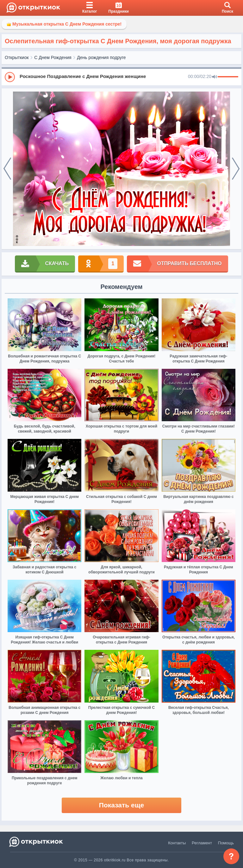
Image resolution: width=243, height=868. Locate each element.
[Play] (10, 77)
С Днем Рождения (53, 57)
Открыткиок (17, 57)
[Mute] (215, 77)
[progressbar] (228, 77)
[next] (236, 169)
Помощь (226, 843)
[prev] (7, 169)
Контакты (177, 843)
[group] (121, 77)
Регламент (202, 843)
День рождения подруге (101, 57)
